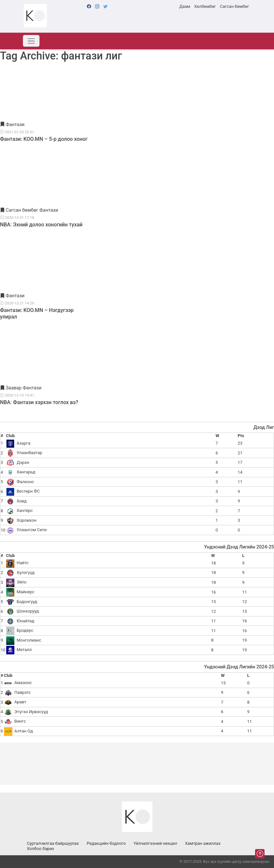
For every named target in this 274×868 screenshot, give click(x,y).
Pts (241, 436)
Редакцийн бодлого (106, 843)
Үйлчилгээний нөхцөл (155, 843)
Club (10, 436)
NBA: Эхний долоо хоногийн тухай (41, 225)
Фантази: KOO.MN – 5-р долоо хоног (44, 139)
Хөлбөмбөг (205, 6)
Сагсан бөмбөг (234, 6)
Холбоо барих (40, 849)
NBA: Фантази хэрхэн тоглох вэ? (39, 402)
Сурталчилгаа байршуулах (53, 843)
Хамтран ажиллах (203, 843)
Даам (185, 6)
